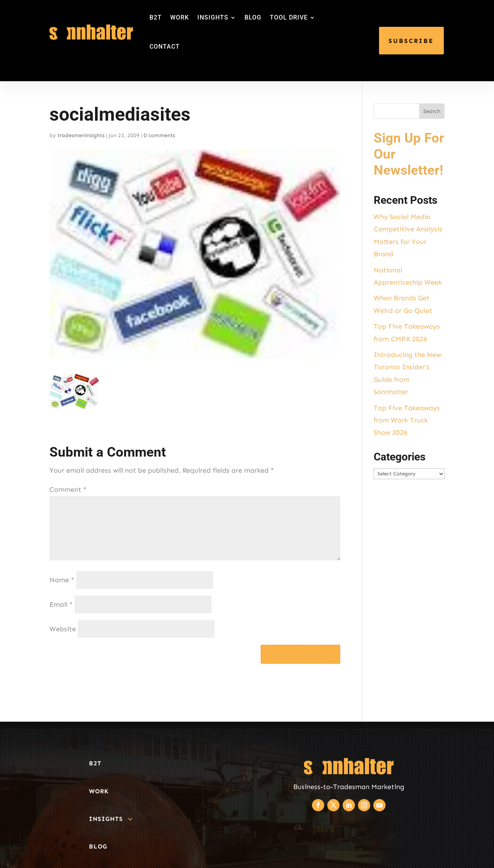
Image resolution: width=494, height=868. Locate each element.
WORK (180, 17)
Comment (68, 490)
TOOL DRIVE (289, 17)
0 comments (159, 135)
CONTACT (165, 47)
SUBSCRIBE (411, 41)
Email (61, 604)
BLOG (253, 17)
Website (63, 629)
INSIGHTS (213, 17)
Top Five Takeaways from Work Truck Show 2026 (407, 420)
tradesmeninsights (81, 135)
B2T (156, 17)
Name (62, 580)
